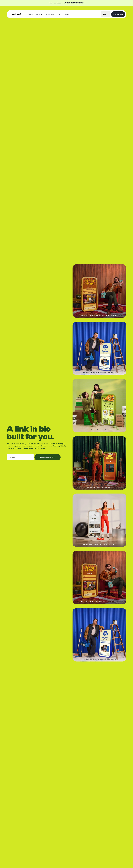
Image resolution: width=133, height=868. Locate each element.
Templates (39, 14)
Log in (106, 14)
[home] (16, 14)
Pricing (66, 14)
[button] (30, 14)
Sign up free (118, 14)
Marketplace (50, 14)
